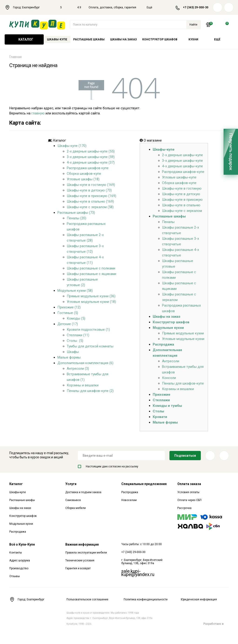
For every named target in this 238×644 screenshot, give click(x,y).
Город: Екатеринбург (25, 7)
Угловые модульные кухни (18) (91, 302)
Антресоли (171, 361)
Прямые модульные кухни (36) (91, 296)
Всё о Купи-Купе (22, 544)
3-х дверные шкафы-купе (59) (91, 157)
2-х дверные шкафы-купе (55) (91, 151)
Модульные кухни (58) (75, 291)
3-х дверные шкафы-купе (182, 161)
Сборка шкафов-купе (84, 174)
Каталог (24, 39)
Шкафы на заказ (123, 39)
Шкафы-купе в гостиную (182, 188)
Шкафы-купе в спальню (181, 205)
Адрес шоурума (20, 560)
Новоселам (129, 500)
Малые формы (69, 357)
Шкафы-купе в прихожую (182, 200)
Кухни (193, 39)
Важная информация (82, 544)
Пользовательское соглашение (87, 599)
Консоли (169, 378)
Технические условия (80, 560)
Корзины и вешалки (83, 385)
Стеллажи (161, 400)
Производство (19, 568)
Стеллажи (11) (78, 335)
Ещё (152, 7)
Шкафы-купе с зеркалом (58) (90, 207)
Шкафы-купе (57, 39)
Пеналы (168, 222)
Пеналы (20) (76, 218)
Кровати (160, 417)
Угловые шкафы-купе (179, 177)
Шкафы (73, 352)
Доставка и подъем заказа (83, 492)
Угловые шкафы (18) (83, 179)
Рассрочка (184, 508)
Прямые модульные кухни (183, 333)
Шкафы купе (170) (72, 146)
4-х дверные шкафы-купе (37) (91, 162)
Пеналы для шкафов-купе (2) (90, 391)
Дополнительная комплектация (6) (85, 363)
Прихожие (162, 395)
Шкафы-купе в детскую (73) (89, 190)
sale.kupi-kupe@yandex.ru (138, 573)
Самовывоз (73, 500)
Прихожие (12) (69, 307)
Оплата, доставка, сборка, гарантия (112, 7)
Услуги (71, 484)
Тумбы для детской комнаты (90, 346)
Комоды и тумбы (167, 406)
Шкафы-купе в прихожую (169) (91, 196)
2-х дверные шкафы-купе (182, 155)
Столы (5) (75, 341)
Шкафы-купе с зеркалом (182, 211)
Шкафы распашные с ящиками (91, 274)
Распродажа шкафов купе (88, 168)
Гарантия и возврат (78, 568)
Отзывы (15, 576)
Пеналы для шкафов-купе (183, 383)
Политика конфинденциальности (146, 599)
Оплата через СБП (189, 500)
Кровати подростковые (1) (88, 330)
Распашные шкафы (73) (76, 213)
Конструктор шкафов (160, 39)
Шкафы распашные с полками (91, 268)
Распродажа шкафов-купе (183, 172)
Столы (158, 411)
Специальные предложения (144, 484)
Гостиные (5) (68, 313)
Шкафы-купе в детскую (181, 194)
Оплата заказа (189, 484)
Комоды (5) (76, 318)
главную (38, 113)
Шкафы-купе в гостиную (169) (91, 185)
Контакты (16, 553)
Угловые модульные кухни (183, 339)
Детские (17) (68, 324)
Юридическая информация (199, 599)
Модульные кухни (168, 328)
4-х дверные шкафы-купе (182, 166)
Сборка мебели (76, 508)
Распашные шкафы (89, 39)
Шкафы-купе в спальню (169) (90, 201)
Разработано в (216, 624)
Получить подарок (231, 152)
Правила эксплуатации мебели (86, 553)
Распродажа (163, 344)
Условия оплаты (188, 492)
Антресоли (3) (78, 369)
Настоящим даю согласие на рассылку (108, 466)
